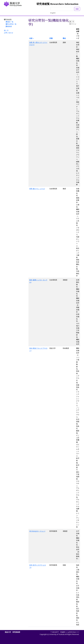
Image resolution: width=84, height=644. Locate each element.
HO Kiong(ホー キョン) (37, 531)
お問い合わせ (9, 33)
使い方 (6, 30)
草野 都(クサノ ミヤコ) (37, 189)
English (53, 13)
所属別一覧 (10, 22)
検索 (77, 9)
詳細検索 (9, 26)
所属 (51, 38)
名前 (31, 38)
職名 (64, 38)
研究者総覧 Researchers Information (57, 4)
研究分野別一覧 (11, 24)
